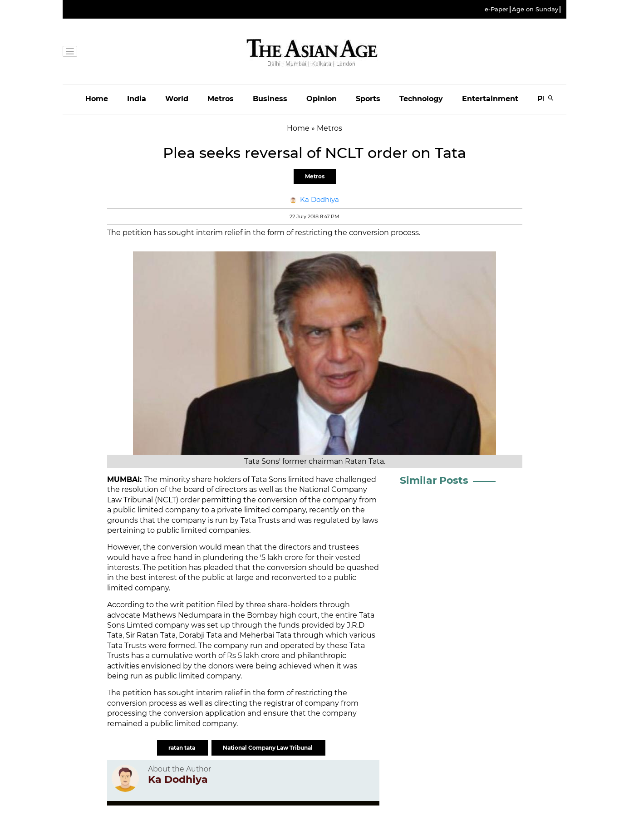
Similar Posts (434, 480)
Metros (221, 99)
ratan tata (182, 748)
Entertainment (490, 99)
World (177, 99)
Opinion (322, 99)
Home (97, 99)
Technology (421, 99)
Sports (368, 99)
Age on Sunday (535, 9)
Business (270, 99)
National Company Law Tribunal (268, 748)
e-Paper (496, 9)
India (137, 99)
